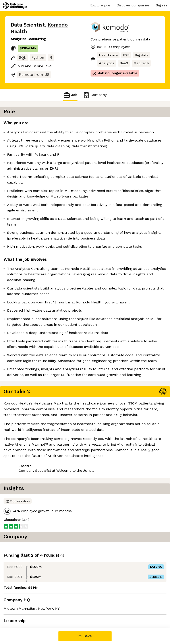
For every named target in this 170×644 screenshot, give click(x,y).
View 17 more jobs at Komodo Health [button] (42, 610)
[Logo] (15, 6)
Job (70, 95)
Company (95, 95)
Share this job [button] (23, 601)
